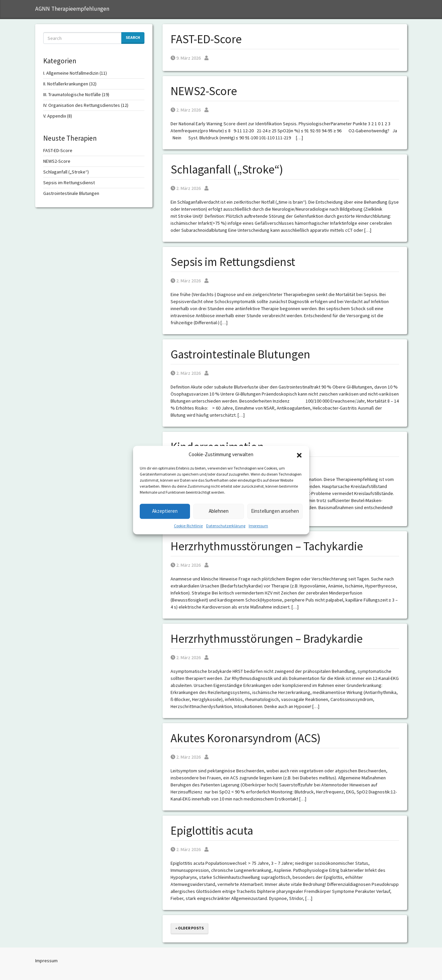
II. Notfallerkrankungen (66, 84)
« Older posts (190, 928)
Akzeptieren (165, 511)
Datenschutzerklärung (226, 526)
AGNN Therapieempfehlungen (72, 9)
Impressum (258, 526)
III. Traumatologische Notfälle (72, 94)
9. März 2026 (186, 58)
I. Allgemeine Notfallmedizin (71, 73)
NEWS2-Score (204, 91)
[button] (299, 455)
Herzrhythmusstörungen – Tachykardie (267, 546)
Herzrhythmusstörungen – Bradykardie (267, 639)
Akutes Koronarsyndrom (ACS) (246, 738)
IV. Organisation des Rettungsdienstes (82, 105)
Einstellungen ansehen (275, 511)
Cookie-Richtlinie (188, 526)
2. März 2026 (186, 110)
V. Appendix (55, 116)
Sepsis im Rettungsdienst (233, 262)
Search (133, 37)
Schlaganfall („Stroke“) (227, 169)
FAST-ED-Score (206, 39)
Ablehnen (219, 511)
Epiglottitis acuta (212, 831)
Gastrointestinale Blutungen (240, 354)
